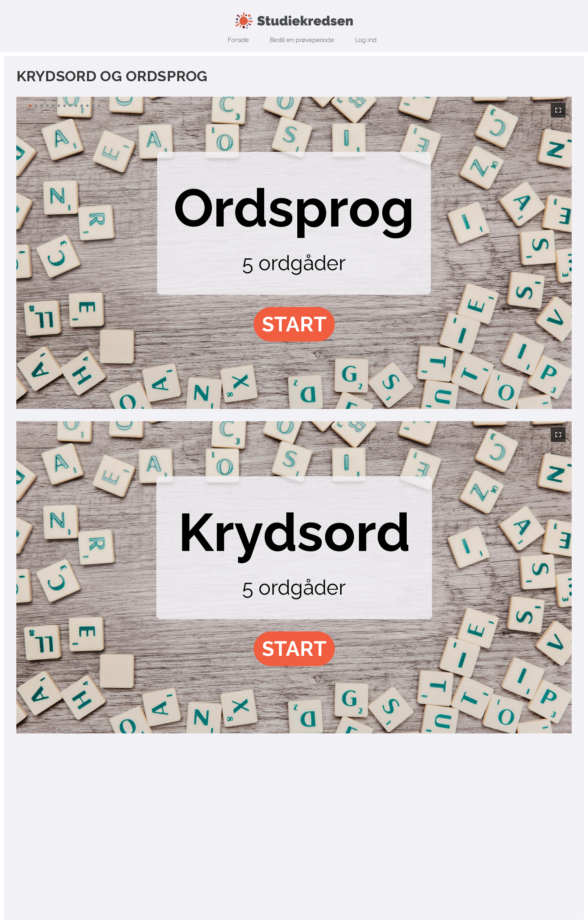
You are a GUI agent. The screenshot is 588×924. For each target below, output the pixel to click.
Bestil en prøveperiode (302, 40)
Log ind (366, 40)
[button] (294, 324)
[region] (294, 253)
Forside (238, 40)
